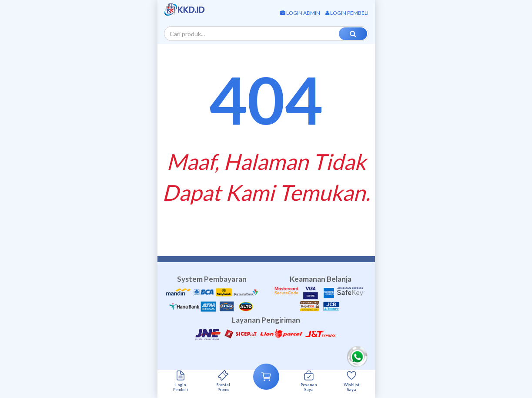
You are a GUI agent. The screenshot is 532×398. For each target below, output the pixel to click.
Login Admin (300, 13)
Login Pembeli (347, 13)
